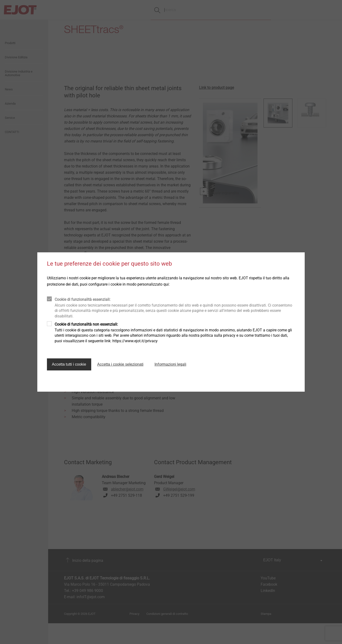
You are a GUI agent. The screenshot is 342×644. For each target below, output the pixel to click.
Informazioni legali (170, 364)
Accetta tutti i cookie (69, 364)
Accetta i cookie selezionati (120, 364)
